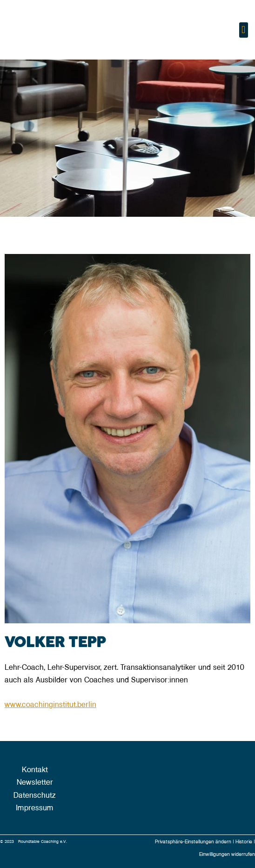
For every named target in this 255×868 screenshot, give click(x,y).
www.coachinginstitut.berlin (50, 705)
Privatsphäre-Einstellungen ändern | (195, 842)
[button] (244, 30)
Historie (245, 842)
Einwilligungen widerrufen (227, 854)
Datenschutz (35, 795)
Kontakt (35, 770)
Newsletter (35, 782)
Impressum (35, 808)
